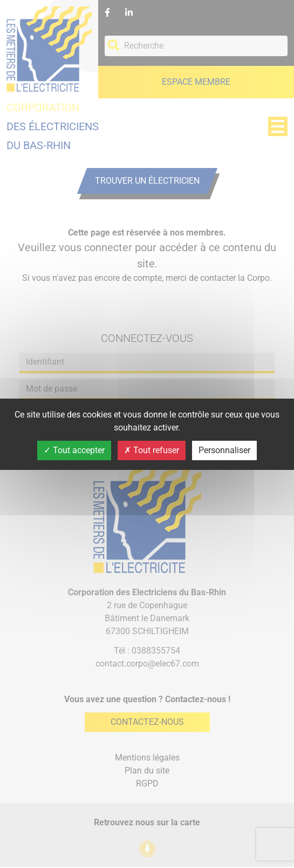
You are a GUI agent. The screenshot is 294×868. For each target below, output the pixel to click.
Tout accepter (74, 450)
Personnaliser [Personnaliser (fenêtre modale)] (224, 450)
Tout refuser (152, 450)
